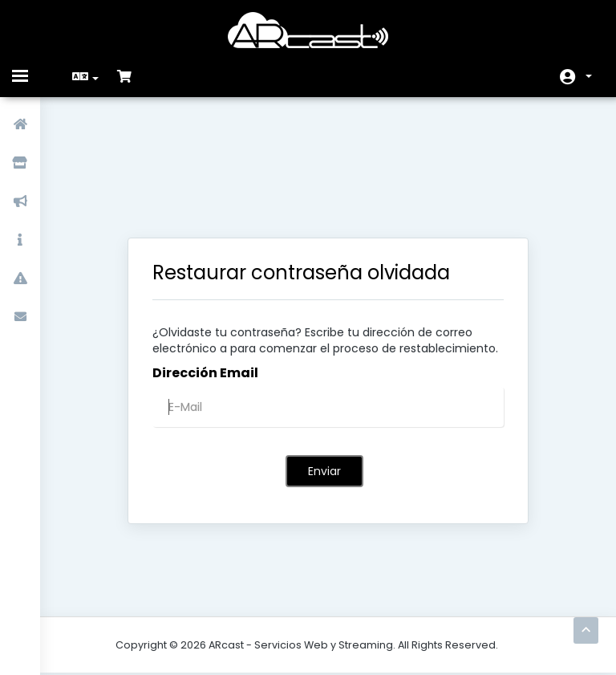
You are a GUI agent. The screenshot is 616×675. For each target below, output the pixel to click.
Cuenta (589, 76)
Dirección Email (205, 289)
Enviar (324, 387)
